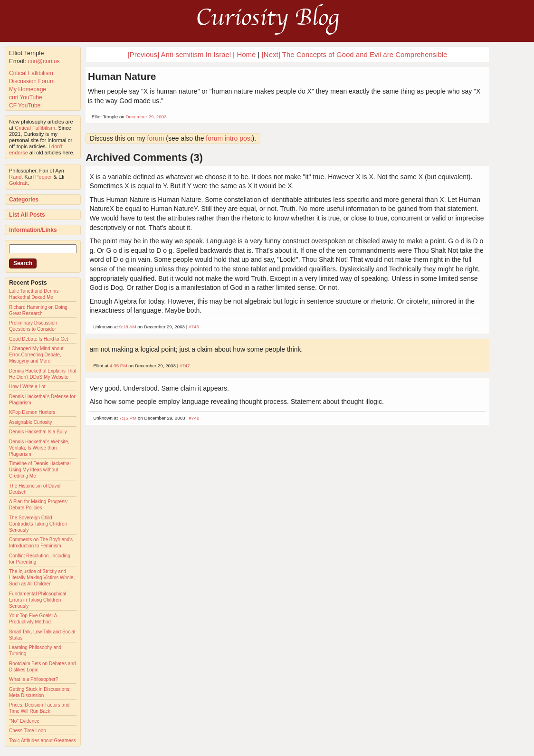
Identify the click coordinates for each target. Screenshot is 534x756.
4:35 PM (119, 366)
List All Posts (27, 215)
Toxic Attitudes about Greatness (43, 741)
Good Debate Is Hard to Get (39, 339)
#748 (194, 418)
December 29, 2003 (146, 117)
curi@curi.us (44, 61)
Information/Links (33, 230)
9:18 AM (128, 327)
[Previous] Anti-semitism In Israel (180, 54)
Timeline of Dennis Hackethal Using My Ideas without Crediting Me (40, 470)
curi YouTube (26, 97)
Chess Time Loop (28, 731)
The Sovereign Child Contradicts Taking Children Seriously (38, 524)
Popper (43, 177)
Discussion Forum (32, 81)
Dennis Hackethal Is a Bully (38, 432)
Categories (24, 200)
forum (156, 138)
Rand (15, 177)
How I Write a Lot (27, 387)
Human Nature (122, 76)
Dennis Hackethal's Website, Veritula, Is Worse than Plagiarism (39, 448)
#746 (194, 327)
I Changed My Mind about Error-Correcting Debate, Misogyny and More (36, 355)
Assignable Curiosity (31, 422)
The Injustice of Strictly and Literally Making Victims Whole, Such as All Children (42, 578)
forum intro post (229, 138)
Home (246, 54)
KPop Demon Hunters (32, 412)
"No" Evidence (24, 721)
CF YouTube (25, 105)
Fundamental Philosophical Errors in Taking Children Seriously (38, 600)
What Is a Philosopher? (33, 679)
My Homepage (28, 89)
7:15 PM (128, 418)
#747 (185, 366)
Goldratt (18, 183)
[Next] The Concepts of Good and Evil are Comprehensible (355, 54)
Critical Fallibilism (31, 73)
